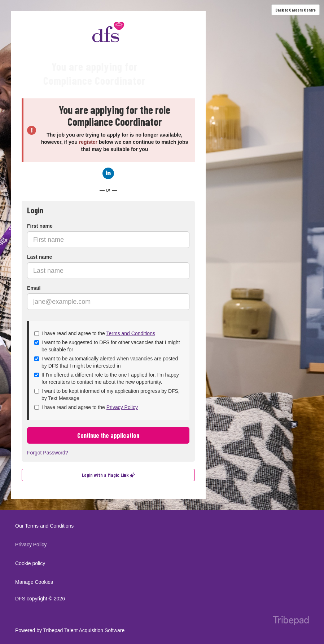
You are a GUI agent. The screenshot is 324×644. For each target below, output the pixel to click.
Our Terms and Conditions (44, 526)
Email (34, 288)
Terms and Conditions (131, 333)
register (88, 142)
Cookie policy (30, 563)
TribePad (291, 621)
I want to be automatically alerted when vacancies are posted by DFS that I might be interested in (106, 362)
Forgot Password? (48, 453)
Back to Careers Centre (295, 10)
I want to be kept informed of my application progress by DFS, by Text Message (107, 395)
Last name (40, 257)
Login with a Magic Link (108, 475)
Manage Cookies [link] (34, 582)
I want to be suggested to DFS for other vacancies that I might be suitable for (107, 346)
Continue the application (108, 435)
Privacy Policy (122, 407)
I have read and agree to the (95, 333)
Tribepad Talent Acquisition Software (84, 630)
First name (40, 226)
